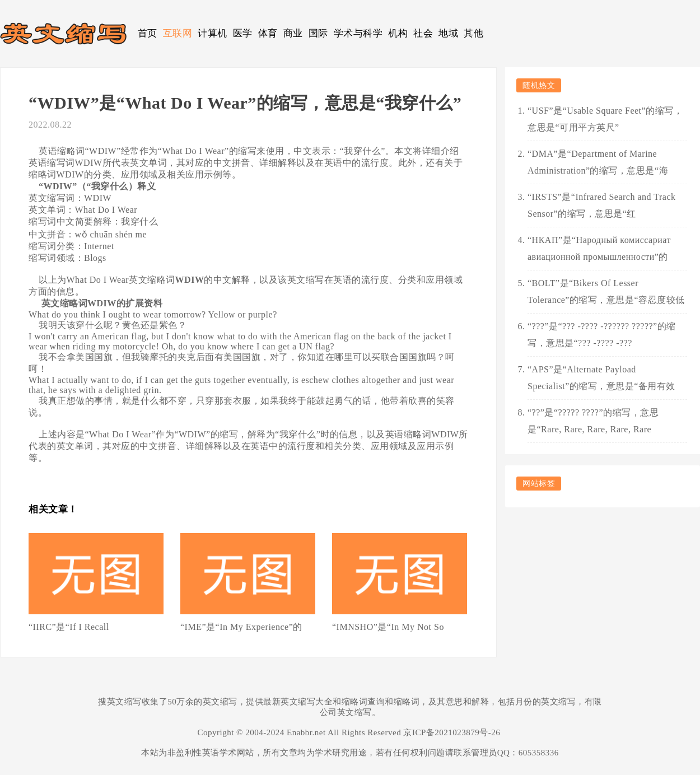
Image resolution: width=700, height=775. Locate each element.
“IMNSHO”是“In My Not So (388, 627)
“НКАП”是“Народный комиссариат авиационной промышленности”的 (599, 248)
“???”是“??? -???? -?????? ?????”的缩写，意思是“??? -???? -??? (602, 335)
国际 (318, 33)
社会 (423, 33)
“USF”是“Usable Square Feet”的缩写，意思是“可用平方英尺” (605, 119)
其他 (473, 33)
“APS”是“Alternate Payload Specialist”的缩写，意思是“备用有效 (601, 378)
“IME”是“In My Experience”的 (241, 627)
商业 (293, 33)
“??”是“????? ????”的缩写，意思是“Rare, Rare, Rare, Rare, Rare (593, 421)
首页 (148, 33)
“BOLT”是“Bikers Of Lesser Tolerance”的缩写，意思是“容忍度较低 (606, 291)
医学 (243, 33)
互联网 (178, 33)
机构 (398, 33)
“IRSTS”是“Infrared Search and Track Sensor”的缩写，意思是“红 (601, 205)
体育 (268, 33)
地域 (448, 33)
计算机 (213, 33)
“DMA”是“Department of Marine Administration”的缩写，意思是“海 (598, 162)
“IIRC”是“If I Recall (69, 627)
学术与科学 (358, 33)
